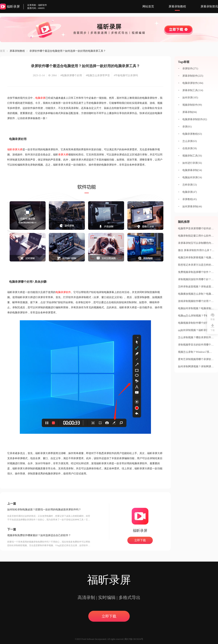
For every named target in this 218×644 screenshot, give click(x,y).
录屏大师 (63, 155)
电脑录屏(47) (190, 192)
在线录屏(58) (190, 148)
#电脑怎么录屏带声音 (98, 75)
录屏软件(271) (190, 69)
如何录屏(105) (190, 98)
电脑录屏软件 (63, 292)
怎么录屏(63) (190, 141)
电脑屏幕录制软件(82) (195, 119)
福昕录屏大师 (15, 150)
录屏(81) (187, 127)
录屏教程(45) (190, 199)
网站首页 (148, 6)
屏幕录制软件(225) (193, 76)
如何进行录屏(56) (192, 163)
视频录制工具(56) (192, 156)
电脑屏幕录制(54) (192, 170)
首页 (3, 51)
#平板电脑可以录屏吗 (126, 75)
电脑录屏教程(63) (192, 134)
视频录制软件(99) (192, 105)
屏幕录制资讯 (209, 6)
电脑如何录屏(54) (192, 177)
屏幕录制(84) (190, 112)
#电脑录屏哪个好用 (71, 75)
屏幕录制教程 (177, 6)
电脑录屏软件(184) (193, 83)
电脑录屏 (40, 98)
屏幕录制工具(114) (193, 90)
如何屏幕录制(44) (192, 207)
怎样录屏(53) (190, 185)
